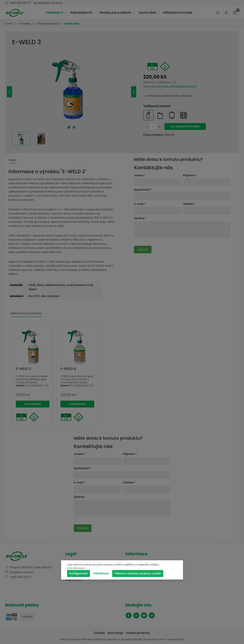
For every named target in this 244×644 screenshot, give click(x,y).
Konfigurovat (78, 573)
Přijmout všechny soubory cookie (138, 573)
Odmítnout (101, 573)
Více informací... (76, 568)
